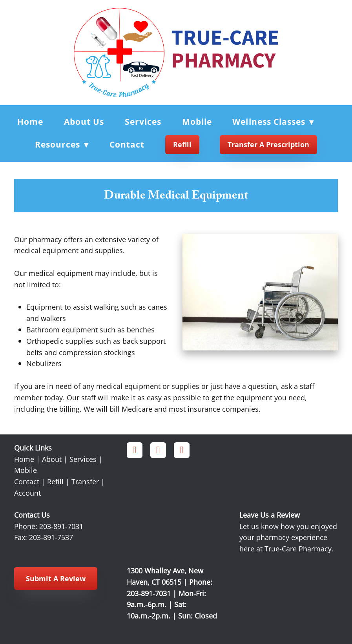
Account (27, 493)
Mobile (197, 122)
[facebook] (135, 450)
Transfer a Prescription (268, 144)
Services (143, 122)
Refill (182, 144)
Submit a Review (56, 578)
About (52, 459)
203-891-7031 (61, 526)
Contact (127, 144)
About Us (84, 122)
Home (30, 122)
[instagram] (158, 450)
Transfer (85, 482)
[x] (182, 450)
